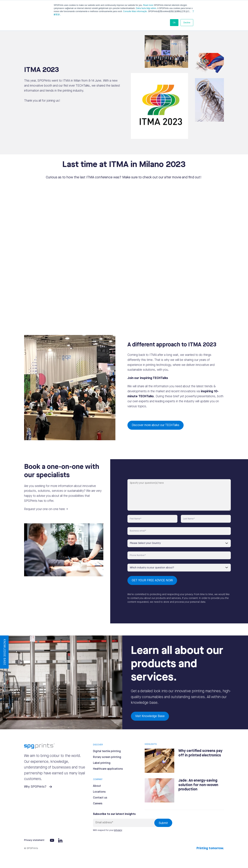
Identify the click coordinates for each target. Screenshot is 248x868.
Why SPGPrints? (35, 787)
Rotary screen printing (107, 757)
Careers (98, 804)
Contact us (100, 798)
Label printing (102, 763)
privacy (118, 830)
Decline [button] (187, 23)
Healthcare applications (108, 769)
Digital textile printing (107, 751)
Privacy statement (34, 840)
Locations (99, 792)
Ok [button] (174, 23)
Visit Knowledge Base (150, 716)
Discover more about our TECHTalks (156, 425)
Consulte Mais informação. (135, 11)
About (97, 786)
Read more (148, 5)
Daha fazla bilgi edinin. (146, 8)
